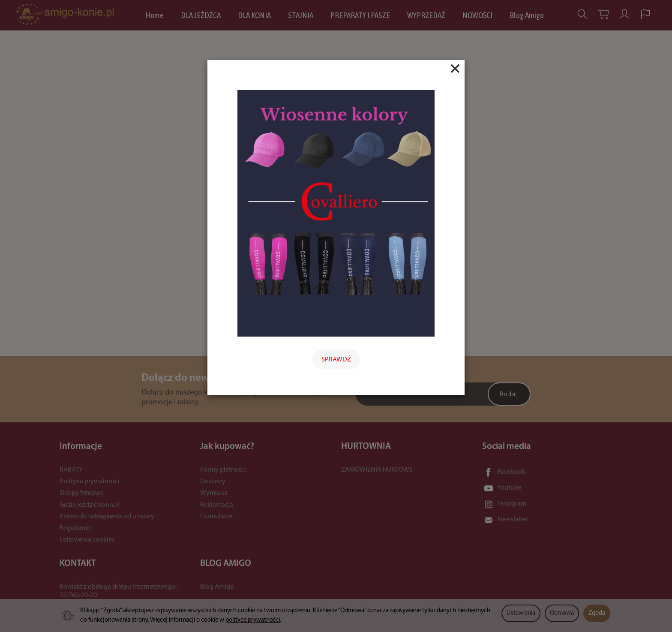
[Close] (455, 69)
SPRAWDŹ (336, 360)
